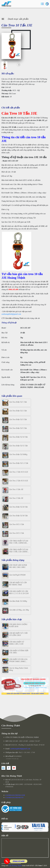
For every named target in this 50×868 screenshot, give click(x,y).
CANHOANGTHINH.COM (15, 795)
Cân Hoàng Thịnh (11, 726)
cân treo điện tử (28, 145)
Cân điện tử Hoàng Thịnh (14, 318)
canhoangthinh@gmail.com (11, 314)
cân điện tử (23, 287)
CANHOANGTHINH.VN (14, 798)
